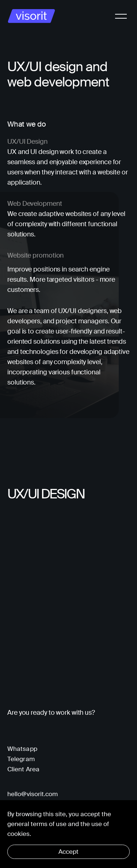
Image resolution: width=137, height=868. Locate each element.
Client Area (23, 769)
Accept (68, 852)
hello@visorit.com (33, 794)
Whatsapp (22, 749)
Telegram (21, 759)
